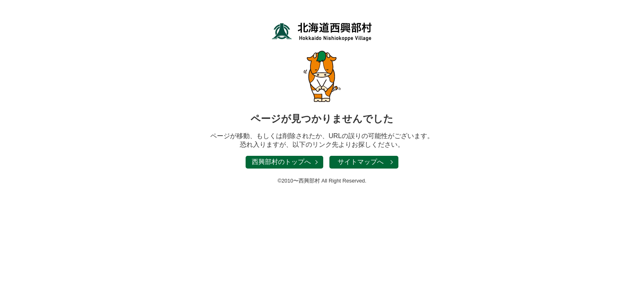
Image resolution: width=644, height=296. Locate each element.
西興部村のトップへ (281, 162)
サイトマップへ (361, 162)
